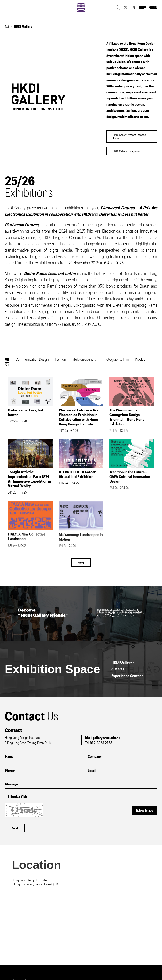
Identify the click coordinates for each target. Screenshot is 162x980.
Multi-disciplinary (84, 359)
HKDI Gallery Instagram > (127, 149)
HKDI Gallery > (123, 662)
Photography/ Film (116, 359)
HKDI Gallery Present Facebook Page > (130, 134)
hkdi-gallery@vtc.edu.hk (103, 738)
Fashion (61, 359)
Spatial (10, 364)
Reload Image (144, 810)
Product (141, 359)
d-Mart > (118, 669)
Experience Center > (127, 676)
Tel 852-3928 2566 (99, 743)
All (7, 359)
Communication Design (32, 359)
